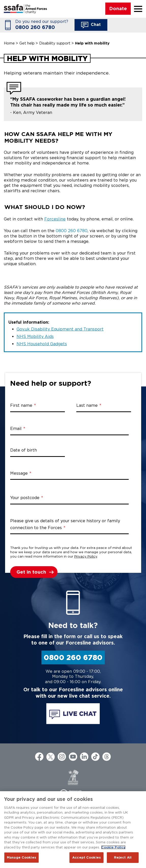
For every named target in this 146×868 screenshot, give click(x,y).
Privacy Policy (86, 556)
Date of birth (24, 450)
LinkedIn (84, 757)
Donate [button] (118, 8)
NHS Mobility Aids (35, 336)
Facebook (39, 757)
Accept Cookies (86, 857)
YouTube (73, 757)
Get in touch (31, 572)
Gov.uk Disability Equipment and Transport (60, 329)
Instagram (62, 757)
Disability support (55, 43)
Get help (27, 43)
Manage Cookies (21, 857)
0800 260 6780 (35, 27)
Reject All (123, 857)
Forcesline (55, 219)
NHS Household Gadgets (42, 344)
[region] (73, 830)
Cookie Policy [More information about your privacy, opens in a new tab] (113, 847)
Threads (107, 757)
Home (9, 43)
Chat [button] (91, 25)
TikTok (95, 757)
